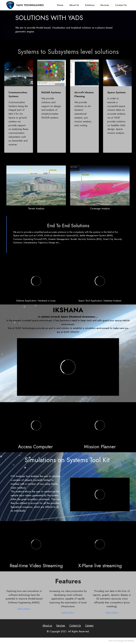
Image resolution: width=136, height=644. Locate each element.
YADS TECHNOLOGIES (30, 5)
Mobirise (131, 641)
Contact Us (121, 5)
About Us (74, 5)
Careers (89, 625)
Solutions (90, 5)
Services (105, 5)
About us (47, 625)
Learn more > (24, 608)
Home (60, 5)
